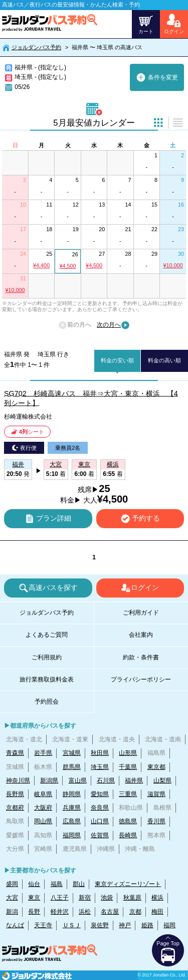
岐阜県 (43, 794)
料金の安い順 (117, 360)
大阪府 (43, 808)
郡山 (79, 884)
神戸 (125, 925)
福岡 (169, 925)
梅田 (157, 912)
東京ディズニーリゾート (128, 884)
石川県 (106, 780)
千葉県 (128, 767)
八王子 (60, 898)
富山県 (78, 780)
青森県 (15, 753)
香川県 (156, 821)
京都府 (15, 808)
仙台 (34, 884)
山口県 (100, 821)
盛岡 (12, 884)
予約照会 (47, 702)
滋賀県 (156, 794)
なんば (15, 925)
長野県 (15, 794)
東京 (34, 898)
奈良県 (100, 808)
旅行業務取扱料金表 (47, 679)
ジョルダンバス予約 (36, 47)
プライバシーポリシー (141, 679)
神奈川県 (18, 780)
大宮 (12, 898)
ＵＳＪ (72, 925)
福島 (57, 884)
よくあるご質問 (47, 635)
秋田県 (100, 753)
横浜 (157, 898)
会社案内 (141, 635)
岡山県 (43, 821)
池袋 (107, 898)
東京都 (156, 767)
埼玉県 (100, 767)
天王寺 (43, 925)
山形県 (128, 753)
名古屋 (110, 912)
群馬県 (72, 767)
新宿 (85, 898)
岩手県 (43, 753)
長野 (34, 912)
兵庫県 (72, 808)
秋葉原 (132, 898)
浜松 (85, 912)
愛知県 (100, 794)
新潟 (12, 912)
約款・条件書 (141, 657)
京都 (135, 912)
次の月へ (113, 325)
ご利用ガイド (141, 613)
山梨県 (162, 780)
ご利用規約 (47, 657)
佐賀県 (100, 835)
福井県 (134, 780)
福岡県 (72, 835)
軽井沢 (60, 912)
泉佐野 (100, 925)
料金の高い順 (164, 360)
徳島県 (128, 821)
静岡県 (72, 794)
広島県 (72, 821)
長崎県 (128, 835)
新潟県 (49, 780)
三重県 (128, 794)
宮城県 (72, 753)
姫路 (147, 925)
